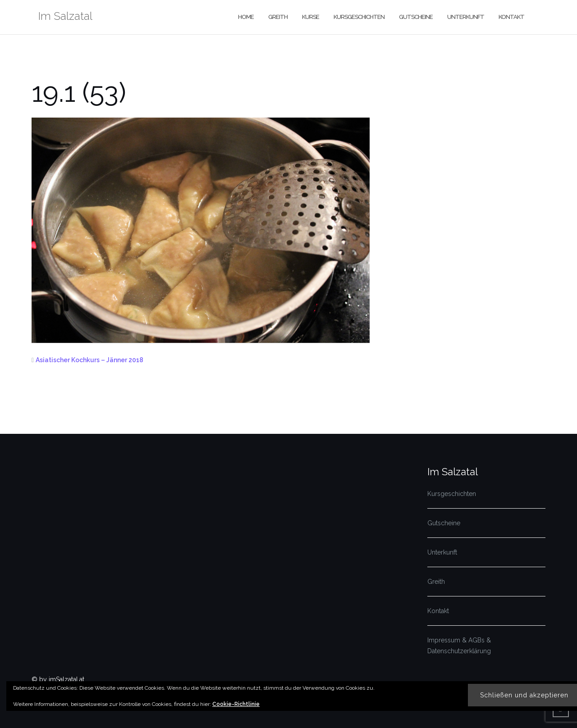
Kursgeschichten (359, 17)
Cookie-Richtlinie (236, 704)
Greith (278, 17)
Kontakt (511, 17)
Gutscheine (416, 17)
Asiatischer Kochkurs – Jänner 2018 (89, 360)
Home (246, 17)
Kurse (311, 17)
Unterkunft (466, 17)
